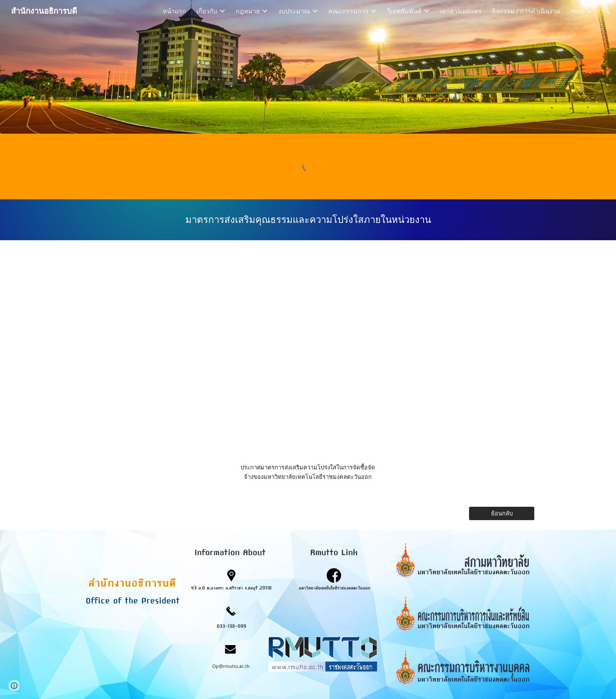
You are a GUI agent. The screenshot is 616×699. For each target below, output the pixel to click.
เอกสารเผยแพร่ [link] (461, 11)
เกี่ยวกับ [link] (207, 11)
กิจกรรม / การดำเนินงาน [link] (526, 11)
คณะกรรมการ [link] (348, 11)
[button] (607, 11)
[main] (308, 220)
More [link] (577, 11)
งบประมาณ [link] (294, 11)
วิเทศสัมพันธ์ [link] (404, 11)
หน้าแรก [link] (174, 11)
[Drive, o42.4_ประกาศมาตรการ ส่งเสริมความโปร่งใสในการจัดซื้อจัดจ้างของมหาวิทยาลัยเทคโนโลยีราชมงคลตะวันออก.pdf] (308, 353)
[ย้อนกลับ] (502, 513)
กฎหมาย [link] (248, 11)
